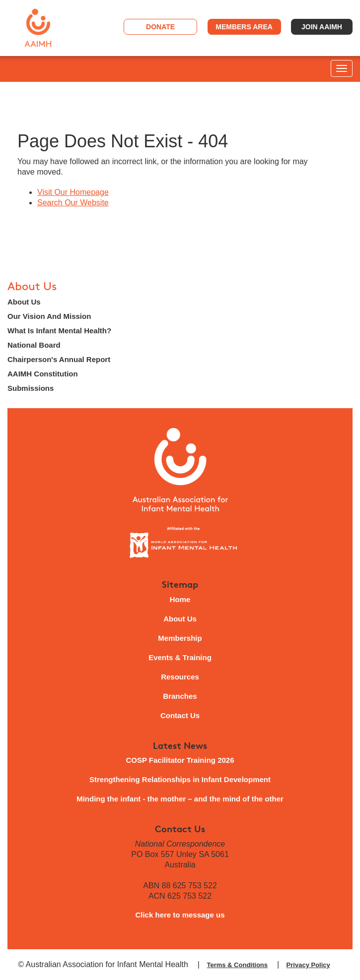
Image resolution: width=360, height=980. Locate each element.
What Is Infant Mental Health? (59, 331)
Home (180, 599)
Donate (160, 27)
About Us (32, 286)
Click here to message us (180, 915)
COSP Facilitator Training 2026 (180, 760)
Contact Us (180, 715)
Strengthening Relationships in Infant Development (180, 779)
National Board (34, 345)
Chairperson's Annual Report (59, 359)
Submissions (31, 388)
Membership (180, 638)
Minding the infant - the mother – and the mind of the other (180, 799)
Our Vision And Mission (49, 316)
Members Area (244, 27)
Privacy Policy (308, 965)
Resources (180, 677)
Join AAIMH (322, 27)
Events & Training (180, 657)
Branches (180, 696)
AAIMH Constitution (43, 374)
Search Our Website (73, 203)
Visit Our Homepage (73, 192)
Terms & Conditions (237, 965)
